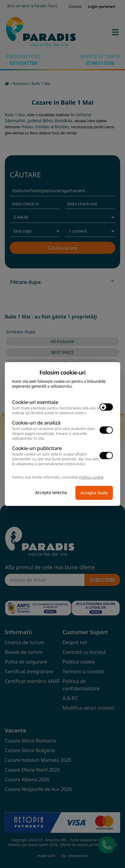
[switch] (106, 407)
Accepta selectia (51, 492)
